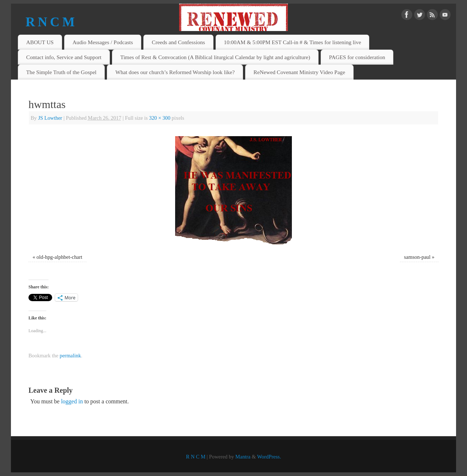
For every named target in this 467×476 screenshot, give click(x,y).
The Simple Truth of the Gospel (61, 72)
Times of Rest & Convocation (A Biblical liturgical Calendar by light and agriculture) (215, 57)
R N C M (50, 22)
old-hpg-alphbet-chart (59, 257)
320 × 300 (159, 118)
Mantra (243, 457)
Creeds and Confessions (178, 42)
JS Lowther (50, 118)
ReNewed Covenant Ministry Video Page (299, 72)
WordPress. (269, 457)
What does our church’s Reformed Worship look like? (175, 72)
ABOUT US (40, 42)
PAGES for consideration (357, 57)
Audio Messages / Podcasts (103, 42)
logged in (72, 401)
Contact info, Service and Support (64, 57)
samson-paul (417, 257)
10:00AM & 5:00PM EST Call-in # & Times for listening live (293, 42)
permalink (70, 356)
